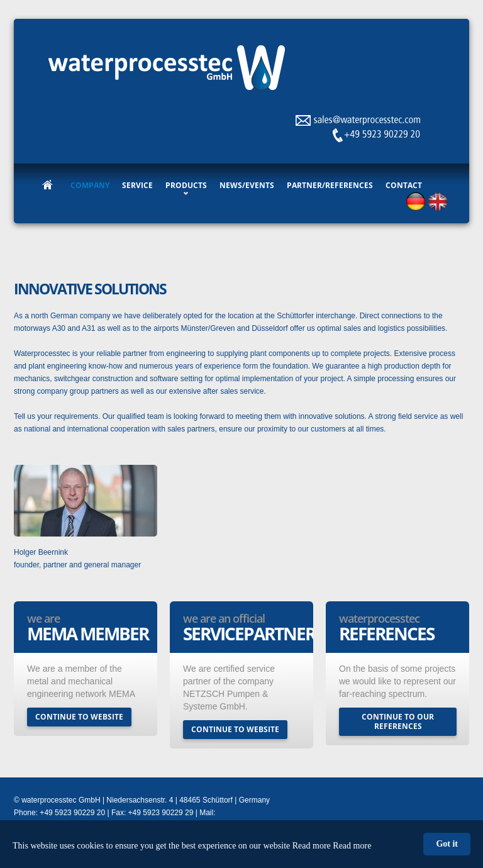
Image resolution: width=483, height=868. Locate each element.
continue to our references (398, 721)
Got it (447, 844)
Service (137, 185)
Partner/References (330, 185)
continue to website (79, 717)
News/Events (247, 185)
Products (186, 185)
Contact (404, 185)
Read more (352, 846)
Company (90, 185)
